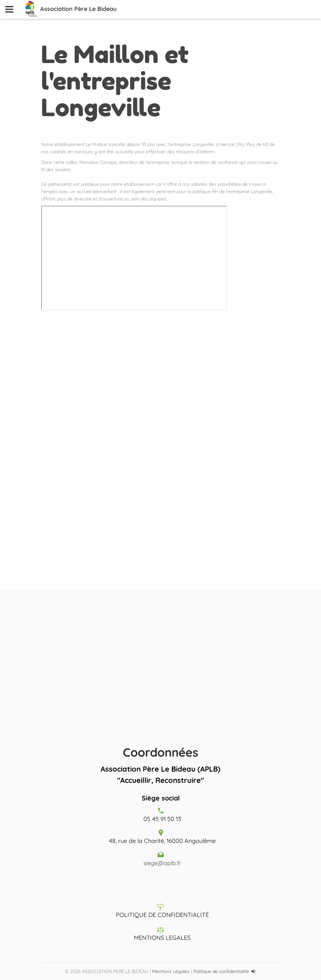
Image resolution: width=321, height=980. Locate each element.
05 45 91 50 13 (162, 819)
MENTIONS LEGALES (162, 938)
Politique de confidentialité (221, 971)
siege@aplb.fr (162, 863)
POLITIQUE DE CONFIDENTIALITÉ (162, 915)
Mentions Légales (171, 971)
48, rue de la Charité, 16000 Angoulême (162, 841)
